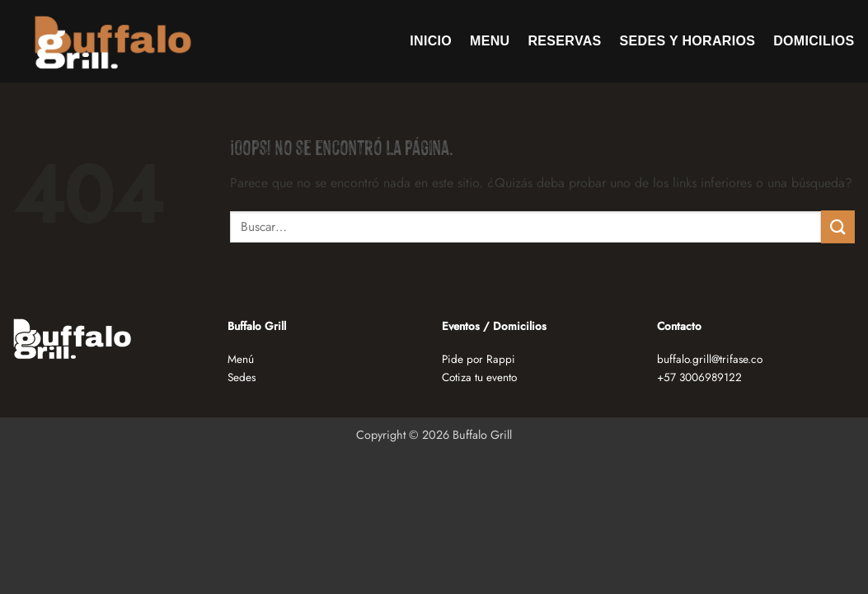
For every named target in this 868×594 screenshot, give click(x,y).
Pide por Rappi (479, 359)
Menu (490, 41)
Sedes (242, 377)
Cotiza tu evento (479, 377)
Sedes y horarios (688, 41)
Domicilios (814, 41)
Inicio (431, 41)
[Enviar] (838, 226)
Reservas (565, 41)
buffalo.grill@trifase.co (710, 359)
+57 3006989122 (699, 377)
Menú (241, 359)
